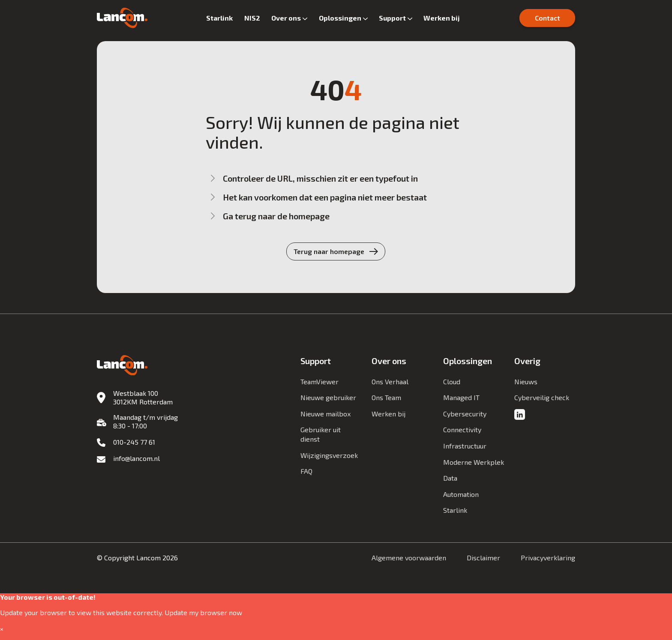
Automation (461, 494)
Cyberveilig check (542, 397)
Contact (547, 18)
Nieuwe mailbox (325, 414)
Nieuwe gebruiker (328, 397)
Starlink (455, 510)
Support (392, 18)
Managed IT (461, 397)
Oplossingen (340, 18)
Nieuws (526, 381)
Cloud (452, 381)
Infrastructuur (465, 446)
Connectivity (462, 429)
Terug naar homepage (329, 251)
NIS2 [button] (252, 18)
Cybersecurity (465, 414)
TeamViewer (319, 381)
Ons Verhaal (390, 381)
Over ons (286, 18)
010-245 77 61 (134, 442)
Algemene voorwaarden (409, 558)
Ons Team (386, 397)
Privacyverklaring (548, 558)
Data (450, 478)
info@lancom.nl (136, 458)
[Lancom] (122, 18)
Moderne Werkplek (474, 462)
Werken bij (442, 18)
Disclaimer (483, 558)
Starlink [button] (219, 18)
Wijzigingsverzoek (329, 455)
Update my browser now (203, 612)
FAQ (306, 471)
